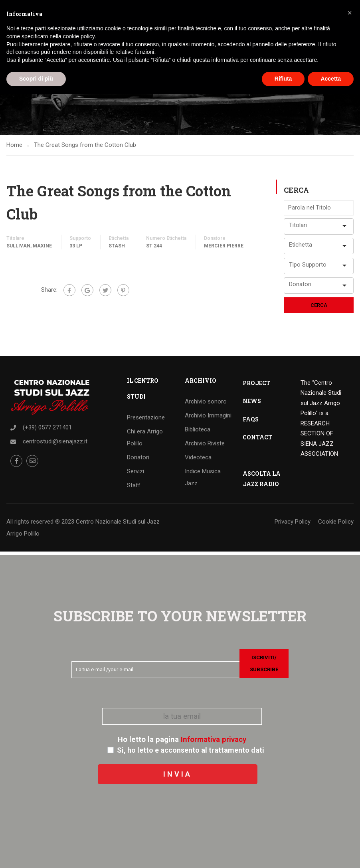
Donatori (138, 460)
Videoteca (198, 460)
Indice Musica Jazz (203, 480)
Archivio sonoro (206, 404)
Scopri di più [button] (36, 79)
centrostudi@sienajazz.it (55, 444)
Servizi (135, 474)
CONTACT (257, 440)
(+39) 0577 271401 (47, 430)
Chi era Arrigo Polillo (145, 440)
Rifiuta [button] (283, 79)
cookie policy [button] (79, 36)
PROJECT (256, 386)
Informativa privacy (214, 739)
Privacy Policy (293, 524)
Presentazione (146, 420)
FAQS (251, 422)
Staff (134, 488)
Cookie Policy (336, 524)
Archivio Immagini (208, 418)
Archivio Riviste (205, 446)
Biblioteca (198, 432)
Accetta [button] (331, 79)
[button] (350, 13)
